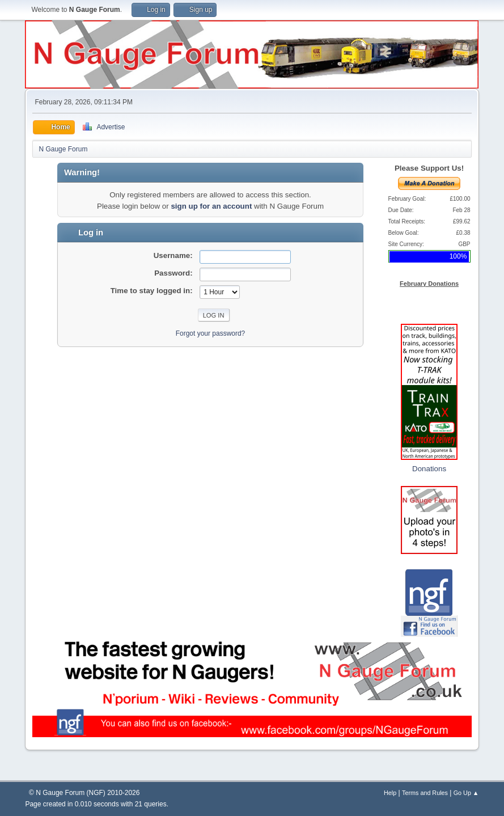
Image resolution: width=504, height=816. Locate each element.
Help (390, 793)
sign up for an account (211, 206)
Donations (429, 469)
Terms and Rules (425, 793)
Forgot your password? (211, 333)
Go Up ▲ (466, 793)
